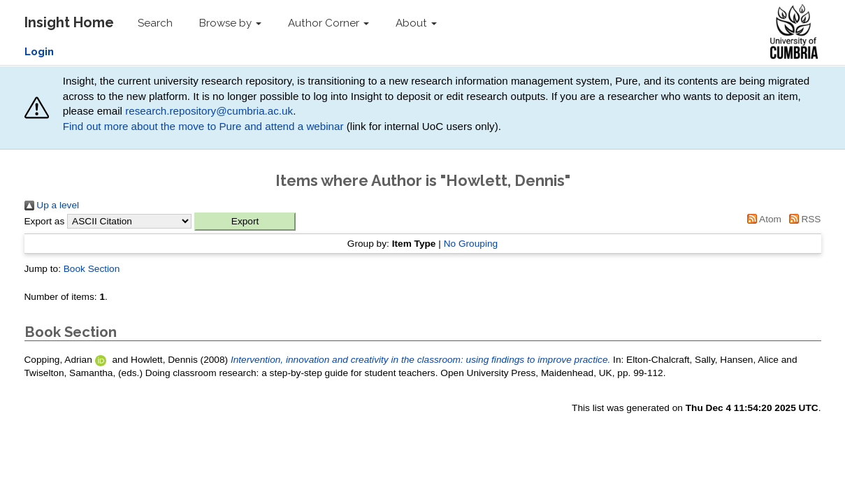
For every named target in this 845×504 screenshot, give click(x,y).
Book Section (92, 269)
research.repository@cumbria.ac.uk (209, 111)
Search (155, 23)
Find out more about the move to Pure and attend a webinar (203, 126)
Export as (45, 221)
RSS (803, 219)
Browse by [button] (230, 23)
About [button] (416, 23)
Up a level (52, 205)
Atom (762, 219)
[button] (245, 222)
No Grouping (471, 244)
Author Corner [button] (328, 23)
